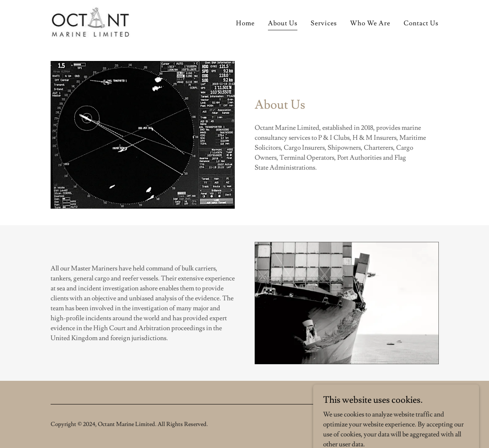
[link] (92, 21)
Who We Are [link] (370, 23)
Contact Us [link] (421, 23)
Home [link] (245, 23)
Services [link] (324, 23)
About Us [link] (283, 23)
